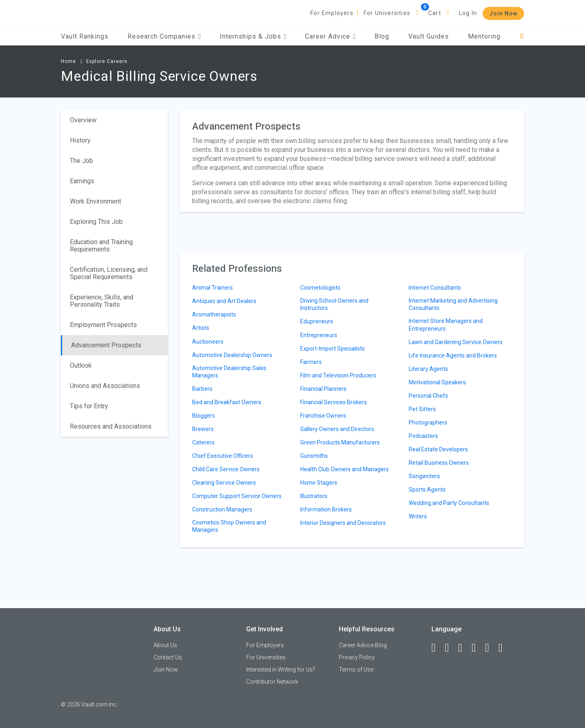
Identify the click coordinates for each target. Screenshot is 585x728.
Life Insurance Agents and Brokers (453, 355)
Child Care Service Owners (226, 469)
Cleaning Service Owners (224, 483)
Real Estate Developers (438, 449)
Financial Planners (323, 389)
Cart (435, 13)
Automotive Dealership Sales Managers (229, 372)
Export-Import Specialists (333, 349)
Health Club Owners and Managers (344, 469)
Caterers (203, 442)
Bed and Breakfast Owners (227, 402)
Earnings (82, 181)
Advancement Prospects (106, 345)
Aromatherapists (214, 314)
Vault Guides (429, 36)
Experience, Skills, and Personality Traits (102, 301)
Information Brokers (326, 509)
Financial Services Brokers (334, 402)
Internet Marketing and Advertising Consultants (453, 304)
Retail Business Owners (439, 463)
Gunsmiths (314, 456)
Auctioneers (208, 342)
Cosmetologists (320, 288)
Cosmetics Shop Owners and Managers (229, 526)
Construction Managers (222, 509)
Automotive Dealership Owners (232, 355)
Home (68, 61)
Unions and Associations (105, 386)
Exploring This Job (96, 222)
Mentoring (484, 36)
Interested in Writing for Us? (281, 669)
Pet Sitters (422, 409)
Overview (83, 120)
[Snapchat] (504, 648)
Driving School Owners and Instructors (334, 304)
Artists (201, 328)
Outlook (81, 365)
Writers (418, 516)
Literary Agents (428, 369)
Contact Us (168, 657)
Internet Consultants (435, 288)
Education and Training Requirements (101, 246)
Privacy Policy (357, 657)
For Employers (332, 13)
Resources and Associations (111, 426)
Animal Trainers (212, 288)
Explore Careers (107, 61)
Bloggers (204, 416)
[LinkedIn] (451, 648)
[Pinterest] (491, 648)
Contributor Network (272, 682)
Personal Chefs (428, 396)
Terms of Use (356, 669)
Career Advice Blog (363, 645)
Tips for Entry (89, 406)
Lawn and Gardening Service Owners (456, 342)
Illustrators (314, 496)
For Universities (387, 13)
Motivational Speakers (437, 382)
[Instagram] (477, 648)
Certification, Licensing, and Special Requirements (109, 273)
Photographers (428, 422)
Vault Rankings (85, 36)
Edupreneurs (317, 321)
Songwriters (424, 476)
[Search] (522, 36)
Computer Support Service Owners (237, 496)
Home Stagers (319, 483)
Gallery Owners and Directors (337, 429)
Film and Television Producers (338, 375)
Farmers (311, 362)
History (80, 140)
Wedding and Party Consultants (449, 503)
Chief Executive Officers (223, 456)
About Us (165, 645)
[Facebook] (437, 648)
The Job (81, 161)
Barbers (202, 389)
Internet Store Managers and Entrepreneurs (446, 325)
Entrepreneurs (319, 335)
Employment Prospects (103, 325)
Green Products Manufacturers (340, 442)
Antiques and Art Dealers (224, 301)
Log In (468, 13)
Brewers (203, 429)
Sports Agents (427, 490)
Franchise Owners (323, 416)
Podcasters (423, 436)
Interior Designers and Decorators (343, 523)
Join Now (503, 13)
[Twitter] (464, 648)
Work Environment (95, 201)
